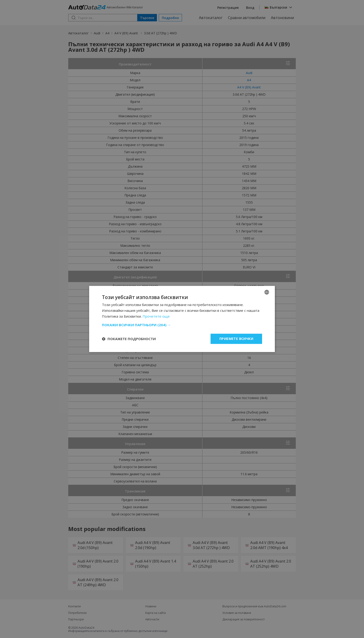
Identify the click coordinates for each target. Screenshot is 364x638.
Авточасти (152, 619)
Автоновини (282, 18)
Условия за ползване (237, 613)
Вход (250, 8)
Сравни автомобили (247, 18)
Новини (151, 606)
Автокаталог (211, 18)
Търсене (147, 18)
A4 (107, 33)
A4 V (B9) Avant (127, 33)
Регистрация (228, 8)
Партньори (76, 619)
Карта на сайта (156, 613)
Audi (97, 33)
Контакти (75, 606)
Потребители (77, 613)
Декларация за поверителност (244, 619)
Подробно (170, 18)
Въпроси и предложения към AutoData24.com (254, 606)
